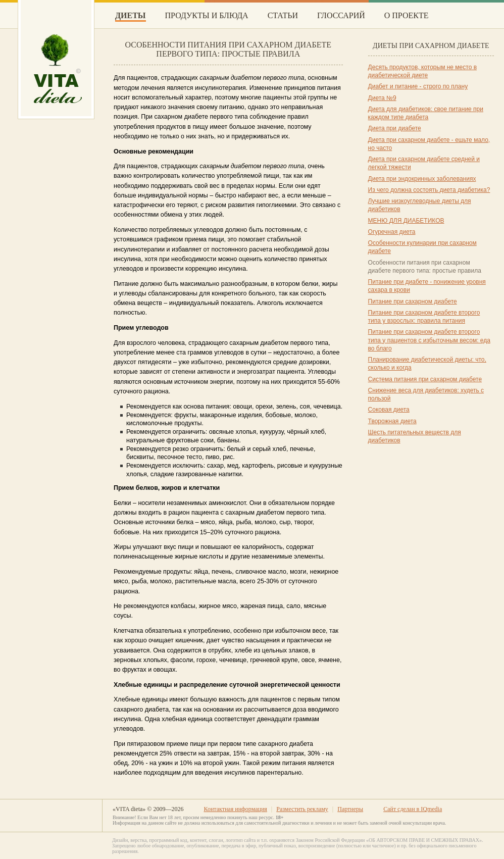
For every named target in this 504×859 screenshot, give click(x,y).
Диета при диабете (395, 128)
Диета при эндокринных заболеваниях (422, 179)
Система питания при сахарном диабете (425, 379)
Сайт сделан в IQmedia (413, 809)
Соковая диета (389, 410)
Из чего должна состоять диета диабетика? (429, 190)
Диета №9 (382, 98)
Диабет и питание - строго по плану (418, 86)
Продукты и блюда (207, 15)
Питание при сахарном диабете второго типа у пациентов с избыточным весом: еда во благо (429, 340)
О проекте (407, 15)
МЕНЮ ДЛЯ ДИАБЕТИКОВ (406, 221)
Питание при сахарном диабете (413, 301)
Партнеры (350, 809)
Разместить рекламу (302, 809)
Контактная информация (235, 809)
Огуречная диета (392, 232)
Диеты (131, 15)
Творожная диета (392, 421)
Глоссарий (341, 15)
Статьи (283, 15)
